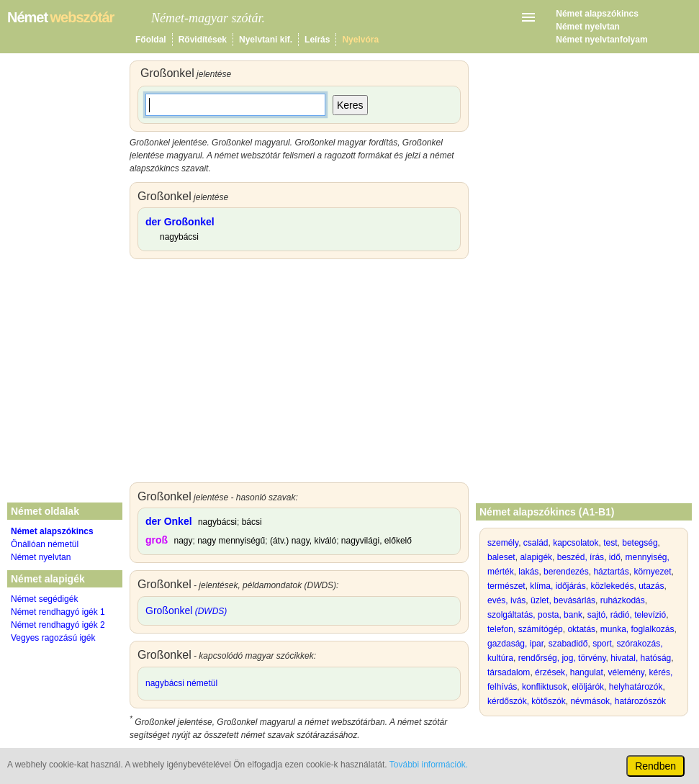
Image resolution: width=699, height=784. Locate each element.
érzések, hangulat (569, 672)
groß (157, 540)
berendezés (566, 572)
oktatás (581, 629)
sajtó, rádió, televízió (627, 615)
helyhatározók (636, 687)
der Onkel (169, 521)
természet (506, 586)
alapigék (536, 557)
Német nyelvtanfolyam (601, 40)
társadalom (509, 672)
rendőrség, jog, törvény (562, 658)
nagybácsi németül (181, 683)
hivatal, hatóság (641, 658)
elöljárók (588, 687)
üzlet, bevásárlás (563, 600)
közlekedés (612, 586)
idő (615, 557)
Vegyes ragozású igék (53, 638)
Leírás (317, 40)
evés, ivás (506, 600)
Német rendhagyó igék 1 (58, 612)
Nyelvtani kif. (266, 40)
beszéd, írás (581, 557)
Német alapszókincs (597, 14)
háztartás (611, 572)
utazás (651, 586)
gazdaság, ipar (515, 644)
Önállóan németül (45, 544)
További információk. (429, 765)
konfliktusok (545, 687)
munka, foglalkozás (637, 629)
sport (602, 644)
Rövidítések (203, 40)
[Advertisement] (299, 374)
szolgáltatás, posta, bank (535, 615)
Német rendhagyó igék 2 (58, 625)
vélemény (626, 672)
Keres (350, 105)
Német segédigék (44, 599)
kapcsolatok (576, 543)
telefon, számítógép (525, 629)
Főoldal (151, 40)
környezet (652, 572)
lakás (528, 572)
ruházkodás (623, 600)
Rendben (655, 766)
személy (503, 543)
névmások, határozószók (618, 701)
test (610, 543)
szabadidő (568, 644)
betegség (640, 543)
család (536, 543)
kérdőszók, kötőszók (527, 701)
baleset (501, 557)
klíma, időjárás (558, 586)
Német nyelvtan (588, 27)
